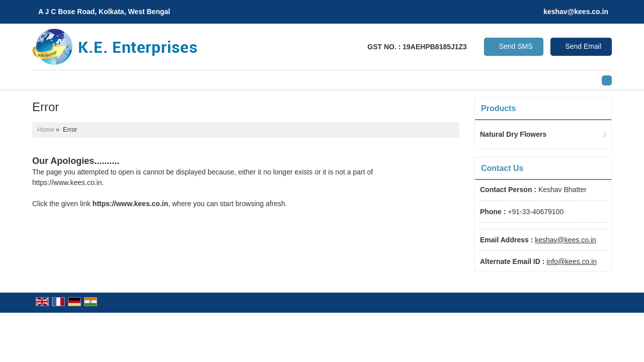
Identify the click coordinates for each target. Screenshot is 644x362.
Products (498, 108)
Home (46, 130)
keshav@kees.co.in (576, 12)
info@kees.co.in (572, 261)
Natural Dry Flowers (513, 134)
